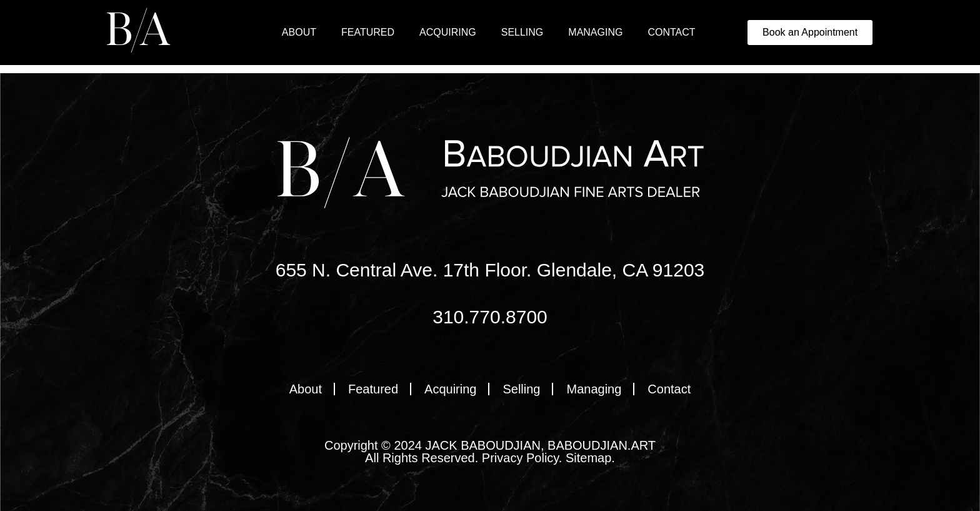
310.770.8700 (490, 317)
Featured (368, 32)
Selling (522, 32)
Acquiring (448, 32)
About (299, 32)
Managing (595, 32)
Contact (671, 32)
